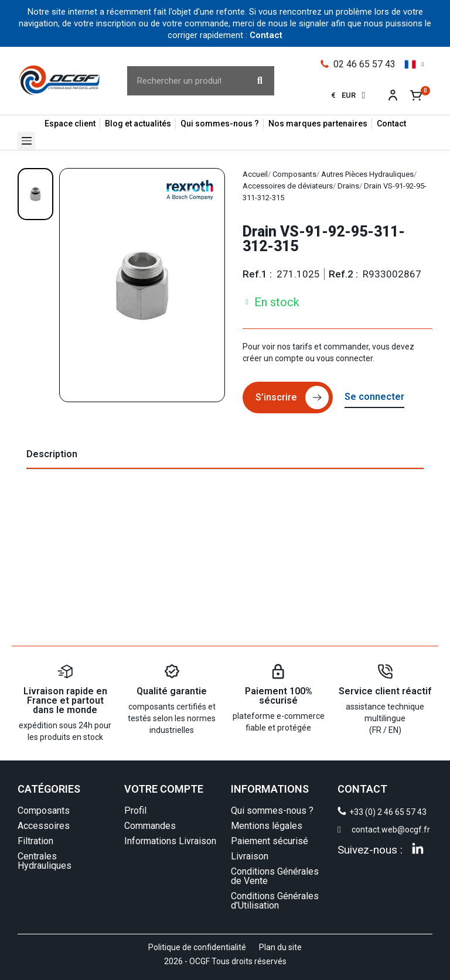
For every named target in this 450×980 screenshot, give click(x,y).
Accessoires (44, 826)
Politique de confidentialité (197, 947)
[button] (26, 141)
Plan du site (280, 947)
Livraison (250, 856)
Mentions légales (267, 826)
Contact (266, 35)
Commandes (150, 826)
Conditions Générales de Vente (275, 876)
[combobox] (180, 81)
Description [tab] (52, 454)
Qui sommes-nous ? (272, 811)
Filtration (35, 841)
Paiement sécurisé (270, 841)
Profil (135, 811)
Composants (44, 811)
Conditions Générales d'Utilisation (275, 901)
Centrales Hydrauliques (45, 861)
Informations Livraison (170, 841)
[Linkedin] (418, 848)
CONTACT (362, 789)
